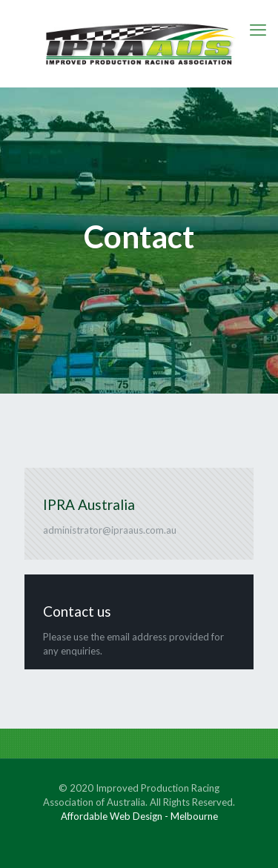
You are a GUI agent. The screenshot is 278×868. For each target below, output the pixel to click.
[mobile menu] (258, 30)
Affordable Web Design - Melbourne (139, 816)
